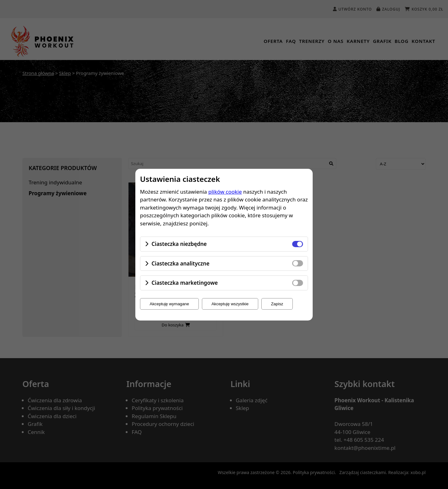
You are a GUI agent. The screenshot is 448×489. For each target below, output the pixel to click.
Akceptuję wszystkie (230, 304)
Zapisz (277, 304)
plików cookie (225, 192)
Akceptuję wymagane (169, 304)
